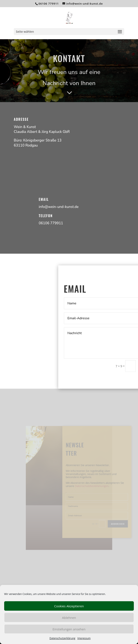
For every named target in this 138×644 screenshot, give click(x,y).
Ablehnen (69, 618)
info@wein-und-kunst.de (59, 207)
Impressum (84, 638)
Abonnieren (112, 519)
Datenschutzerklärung (62, 638)
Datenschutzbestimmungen (89, 486)
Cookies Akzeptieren (69, 606)
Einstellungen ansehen (69, 629)
